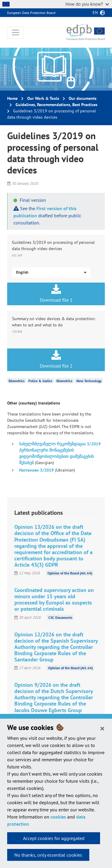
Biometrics (17, 381)
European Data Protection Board (31, 13)
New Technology (89, 381)
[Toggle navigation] (16, 32)
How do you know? (87, 4)
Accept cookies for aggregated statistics (54, 840)
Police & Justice (40, 381)
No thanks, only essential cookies (48, 855)
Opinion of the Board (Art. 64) (70, 573)
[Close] (102, 728)
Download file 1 (56, 294)
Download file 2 (56, 359)
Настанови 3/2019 (36, 470)
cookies (58, 817)
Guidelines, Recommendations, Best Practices (56, 105)
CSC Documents (60, 617)
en (95, 13)
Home (12, 98)
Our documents (83, 98)
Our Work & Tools (43, 98)
